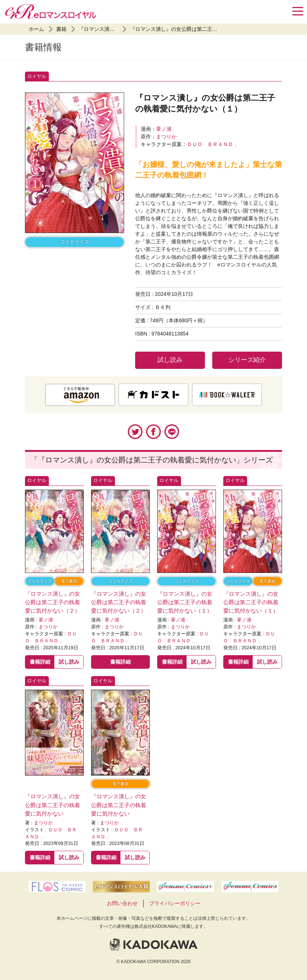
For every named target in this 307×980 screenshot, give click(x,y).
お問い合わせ (122, 903)
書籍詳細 (40, 662)
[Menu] (298, 11)
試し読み (170, 360)
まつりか (166, 137)
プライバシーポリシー (175, 903)
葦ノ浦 (164, 129)
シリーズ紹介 (247, 360)
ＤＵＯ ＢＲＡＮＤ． (213, 144)
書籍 (61, 29)
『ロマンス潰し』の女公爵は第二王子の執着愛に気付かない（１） (207, 29)
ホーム (36, 29)
